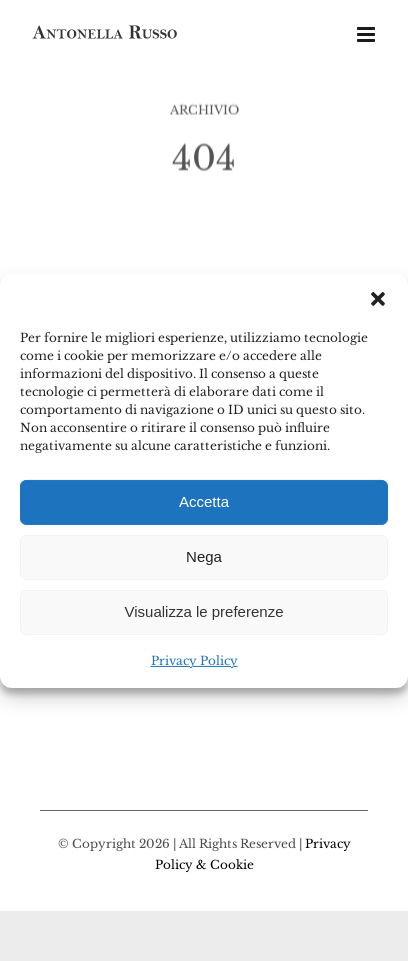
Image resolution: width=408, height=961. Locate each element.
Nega (204, 556)
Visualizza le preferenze (204, 611)
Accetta (204, 501)
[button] (378, 298)
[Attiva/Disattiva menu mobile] (367, 34)
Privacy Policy (194, 659)
